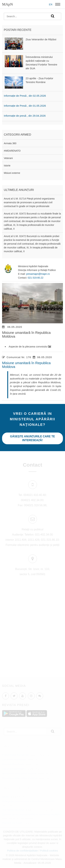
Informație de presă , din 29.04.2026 (25, 116)
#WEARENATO (12, 151)
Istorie (7, 166)
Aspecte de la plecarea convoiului (30, 346)
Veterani (8, 158)
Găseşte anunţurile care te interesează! (32, 438)
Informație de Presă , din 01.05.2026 (25, 106)
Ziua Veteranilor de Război (41, 39)
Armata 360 (10, 143)
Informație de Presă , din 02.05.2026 (25, 96)
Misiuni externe (12, 173)
